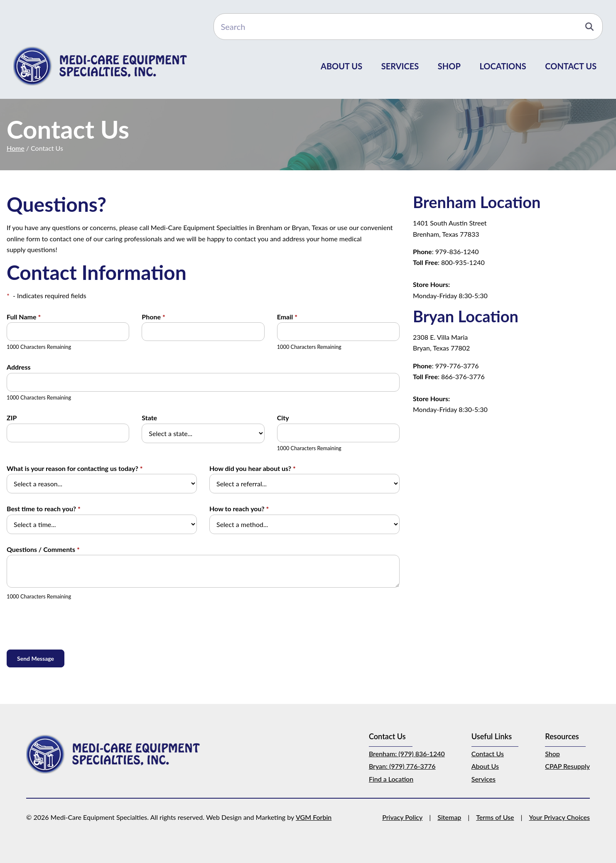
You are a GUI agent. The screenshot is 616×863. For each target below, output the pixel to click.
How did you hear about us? (253, 468)
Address (18, 367)
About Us (341, 66)
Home (16, 148)
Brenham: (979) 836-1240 (407, 754)
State (149, 418)
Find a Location (391, 779)
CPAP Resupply (567, 766)
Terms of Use (495, 817)
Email (287, 317)
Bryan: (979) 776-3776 (402, 766)
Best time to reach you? (44, 509)
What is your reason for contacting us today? (75, 468)
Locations (503, 66)
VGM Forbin (314, 817)
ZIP (12, 418)
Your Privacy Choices (560, 817)
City (283, 418)
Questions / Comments (43, 549)
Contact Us (571, 66)
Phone (153, 317)
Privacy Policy (402, 817)
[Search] (408, 27)
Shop (449, 66)
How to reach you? (239, 509)
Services (400, 66)
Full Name (24, 317)
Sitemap (449, 817)
